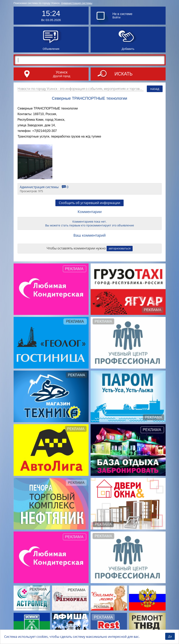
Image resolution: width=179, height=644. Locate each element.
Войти (116, 17)
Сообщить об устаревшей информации (89, 203)
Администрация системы (77, 3)
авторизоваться (120, 248)
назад (155, 89)
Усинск (62, 72)
